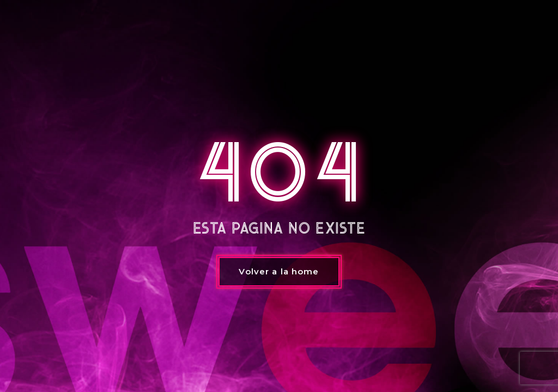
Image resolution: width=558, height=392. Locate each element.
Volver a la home (279, 271)
